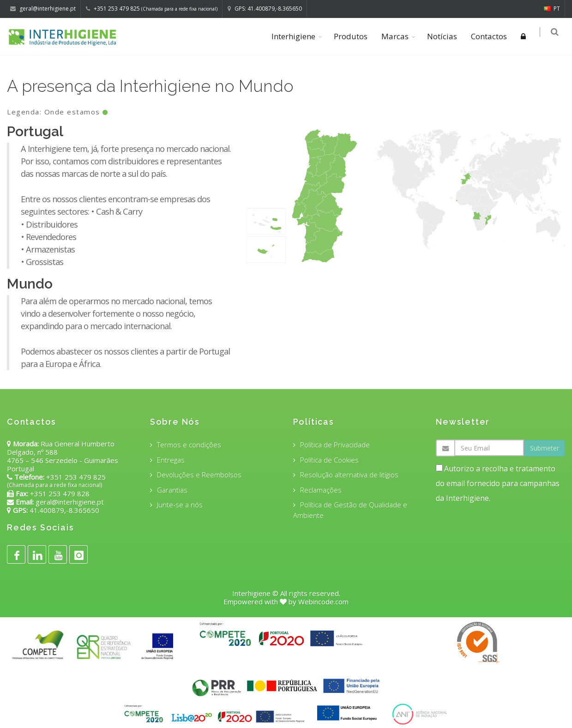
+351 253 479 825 (76, 477)
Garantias (172, 490)
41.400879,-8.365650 (63, 510)
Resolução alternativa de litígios (349, 475)
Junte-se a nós (180, 505)
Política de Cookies (329, 460)
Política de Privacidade (335, 445)
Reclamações (321, 490)
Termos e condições (189, 445)
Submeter (545, 448)
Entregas (171, 460)
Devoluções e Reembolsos (199, 475)
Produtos (352, 36)
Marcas (396, 36)
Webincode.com (323, 602)
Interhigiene (295, 36)
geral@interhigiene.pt (70, 502)
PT (552, 9)
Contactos (490, 36)
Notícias (443, 36)
